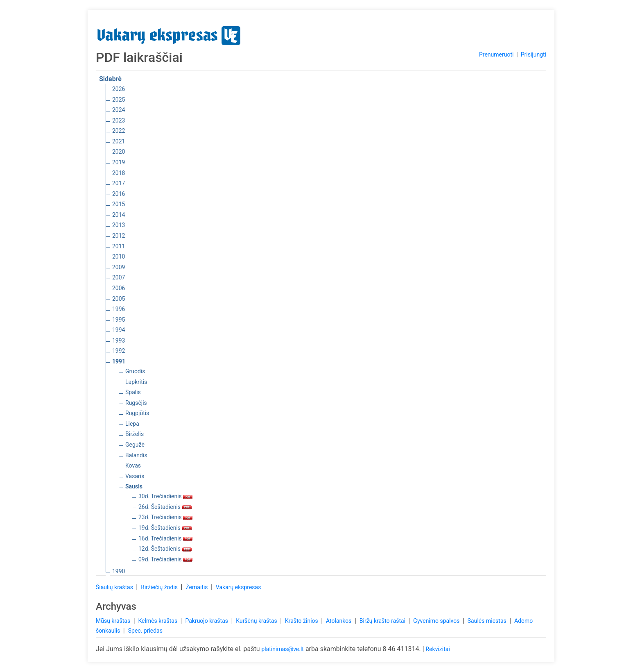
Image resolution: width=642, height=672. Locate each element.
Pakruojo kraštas (207, 621)
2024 (119, 110)
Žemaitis (197, 587)
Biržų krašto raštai (383, 621)
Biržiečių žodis (160, 587)
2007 (119, 277)
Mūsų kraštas (114, 621)
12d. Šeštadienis (165, 549)
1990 (119, 571)
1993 (119, 341)
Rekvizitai (438, 649)
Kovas (133, 465)
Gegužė (135, 445)
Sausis (134, 486)
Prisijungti (533, 54)
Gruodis (135, 371)
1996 (119, 309)
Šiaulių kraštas (115, 587)
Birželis (135, 434)
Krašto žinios (302, 621)
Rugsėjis (136, 403)
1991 (119, 361)
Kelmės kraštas (158, 621)
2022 (119, 131)
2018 (119, 173)
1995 (119, 320)
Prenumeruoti (496, 54)
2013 (119, 225)
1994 (119, 330)
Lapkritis (136, 382)
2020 (119, 152)
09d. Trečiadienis (165, 559)
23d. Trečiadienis (165, 517)
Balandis (136, 455)
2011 (119, 246)
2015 (119, 204)
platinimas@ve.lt (282, 649)
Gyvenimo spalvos (437, 621)
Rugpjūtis (137, 413)
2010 (119, 257)
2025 (119, 100)
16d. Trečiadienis (165, 538)
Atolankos (339, 621)
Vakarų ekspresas (238, 587)
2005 (119, 299)
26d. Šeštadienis (165, 507)
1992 (119, 351)
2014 (119, 215)
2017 (119, 183)
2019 (119, 162)
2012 (119, 236)
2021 (119, 141)
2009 (119, 267)
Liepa (132, 424)
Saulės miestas (488, 621)
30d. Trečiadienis (165, 496)
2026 (119, 89)
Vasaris (135, 476)
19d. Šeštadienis (165, 528)
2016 (119, 194)
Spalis (133, 392)
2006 (119, 288)
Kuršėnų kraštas (257, 621)
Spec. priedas (145, 631)
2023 (119, 120)
